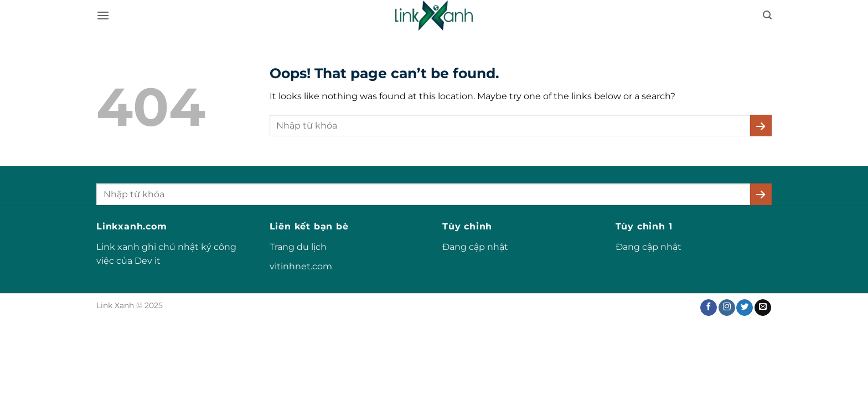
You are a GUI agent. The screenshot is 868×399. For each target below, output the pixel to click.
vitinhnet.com (301, 266)
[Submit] (761, 126)
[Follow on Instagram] (727, 308)
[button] (103, 15)
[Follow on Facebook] (709, 308)
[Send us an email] (763, 308)
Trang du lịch (298, 247)
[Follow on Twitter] (745, 308)
